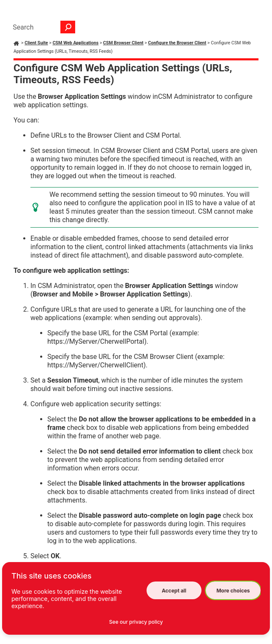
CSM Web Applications (75, 43)
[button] (68, 27)
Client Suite (36, 43)
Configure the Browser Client (177, 43)
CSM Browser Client (123, 43)
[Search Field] (42, 27)
